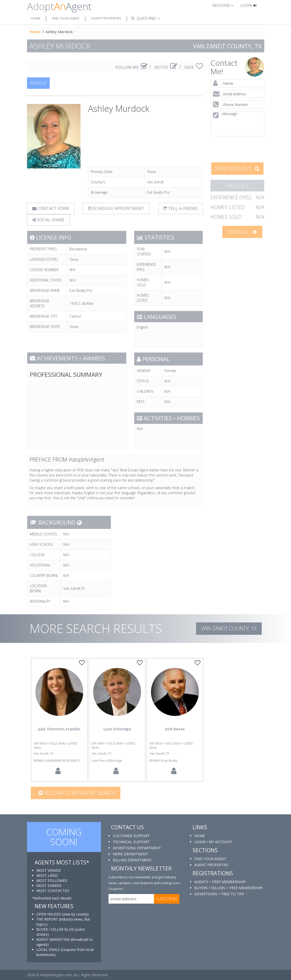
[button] (225, 5)
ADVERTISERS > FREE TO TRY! (219, 894)
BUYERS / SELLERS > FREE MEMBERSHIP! (229, 888)
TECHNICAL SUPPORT (131, 842)
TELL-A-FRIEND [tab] (180, 208)
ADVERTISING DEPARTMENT (137, 848)
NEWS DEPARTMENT (130, 854)
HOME (200, 836)
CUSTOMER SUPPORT (131, 836)
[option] (59, 720)
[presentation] (243, 149)
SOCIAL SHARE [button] (48, 220)
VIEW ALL (242, 232)
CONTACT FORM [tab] (51, 208)
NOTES (166, 67)
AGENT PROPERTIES (211, 865)
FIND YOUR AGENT (210, 859)
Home (36, 18)
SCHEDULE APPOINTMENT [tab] (116, 208)
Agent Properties (106, 18)
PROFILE (38, 83)
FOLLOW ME (131, 67)
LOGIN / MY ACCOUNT (213, 842)
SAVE (194, 67)
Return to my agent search (77, 793)
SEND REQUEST (237, 168)
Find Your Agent (66, 18)
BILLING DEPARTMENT (132, 860)
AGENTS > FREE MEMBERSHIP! (220, 882)
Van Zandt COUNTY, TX (229, 628)
